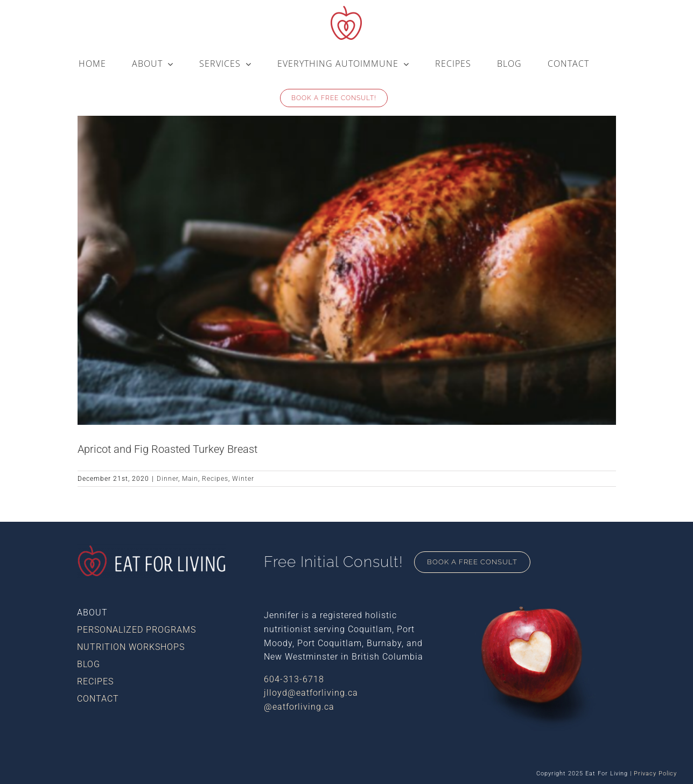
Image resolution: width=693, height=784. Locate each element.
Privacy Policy (655, 773)
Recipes (215, 479)
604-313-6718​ (294, 679)
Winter (243, 479)
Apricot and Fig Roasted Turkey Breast (167, 449)
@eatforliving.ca (299, 707)
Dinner (167, 479)
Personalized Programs (136, 630)
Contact (98, 699)
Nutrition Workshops (131, 647)
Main (190, 479)
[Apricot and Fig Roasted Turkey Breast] (347, 253)
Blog (89, 664)
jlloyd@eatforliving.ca (311, 693)
